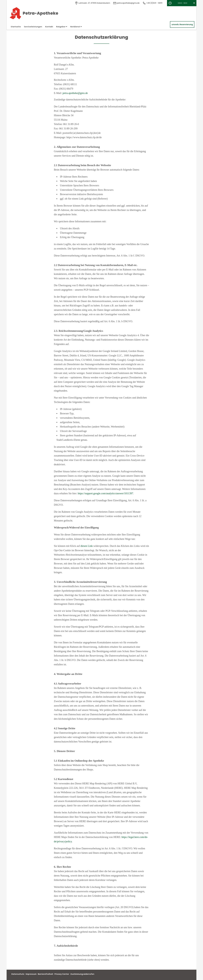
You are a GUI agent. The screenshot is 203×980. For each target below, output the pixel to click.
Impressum (31, 974)
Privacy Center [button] (62, 974)
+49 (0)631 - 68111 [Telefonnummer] (153, 3)
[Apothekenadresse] (93, 3)
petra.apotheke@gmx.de (75, 93)
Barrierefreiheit (46, 974)
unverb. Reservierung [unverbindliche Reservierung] (182, 24)
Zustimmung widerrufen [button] (82, 974)
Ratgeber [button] (62, 27)
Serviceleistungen (33, 27)
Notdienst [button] (76, 27)
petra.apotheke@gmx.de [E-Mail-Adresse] (126, 3)
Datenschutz (18, 974)
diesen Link (87, 546)
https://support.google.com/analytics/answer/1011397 (105, 493)
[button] (182, 3)
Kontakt (49, 27)
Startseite (16, 27)
